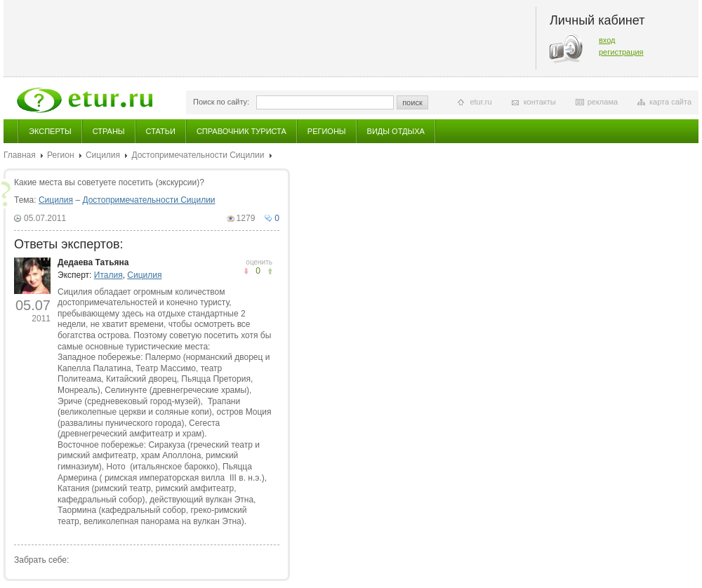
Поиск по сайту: (221, 102)
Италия (108, 275)
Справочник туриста (241, 131)
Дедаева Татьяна (93, 262)
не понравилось (270, 271)
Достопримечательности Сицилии (198, 155)
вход (607, 40)
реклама (603, 102)
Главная (20, 155)
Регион (61, 155)
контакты (540, 102)
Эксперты (50, 131)
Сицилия (103, 155)
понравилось (246, 271)
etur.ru (481, 102)
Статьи (161, 131)
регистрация (621, 52)
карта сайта (670, 102)
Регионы (327, 131)
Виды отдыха (396, 131)
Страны (109, 131)
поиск (412, 102)
